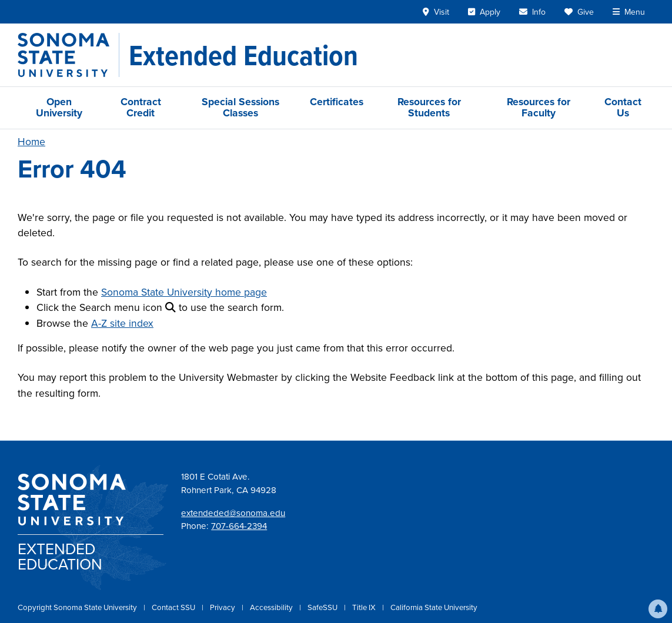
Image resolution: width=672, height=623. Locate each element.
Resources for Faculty (539, 107)
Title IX (365, 607)
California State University (434, 607)
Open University (59, 107)
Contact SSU (174, 607)
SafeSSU (323, 607)
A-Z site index (122, 323)
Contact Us (623, 107)
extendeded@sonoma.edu (233, 513)
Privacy (223, 607)
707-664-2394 (239, 526)
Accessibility (272, 607)
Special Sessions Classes (240, 107)
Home (31, 142)
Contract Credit (141, 107)
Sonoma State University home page (184, 292)
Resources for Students (429, 107)
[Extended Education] (243, 55)
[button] (658, 609)
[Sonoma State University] (68, 55)
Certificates (337, 102)
